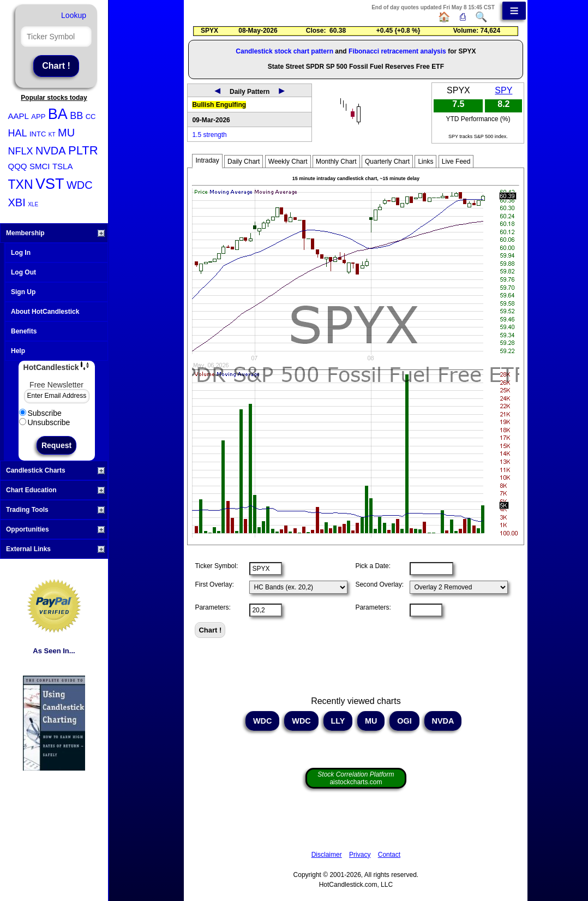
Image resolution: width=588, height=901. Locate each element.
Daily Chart (244, 162)
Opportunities (55, 529)
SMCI (40, 166)
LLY (338, 721)
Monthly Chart (336, 162)
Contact (389, 855)
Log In (21, 253)
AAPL (19, 116)
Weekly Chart (288, 162)
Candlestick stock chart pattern (284, 51)
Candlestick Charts (55, 470)
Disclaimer (327, 855)
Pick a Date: (373, 566)
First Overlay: (214, 584)
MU (66, 133)
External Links (55, 549)
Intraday (207, 160)
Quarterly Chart (387, 162)
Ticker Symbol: (216, 566)
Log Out (23, 272)
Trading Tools (55, 510)
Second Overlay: (379, 584)
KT (52, 135)
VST (50, 184)
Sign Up (23, 292)
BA (58, 114)
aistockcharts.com (356, 778)
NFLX (21, 151)
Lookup (74, 15)
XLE (33, 204)
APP (38, 117)
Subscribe (40, 413)
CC (91, 117)
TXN (21, 184)
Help (18, 351)
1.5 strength (209, 135)
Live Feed (456, 162)
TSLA (63, 166)
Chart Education (55, 490)
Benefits (24, 331)
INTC (38, 134)
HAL (18, 133)
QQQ (18, 166)
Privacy (360, 855)
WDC (80, 185)
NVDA (51, 151)
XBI (17, 202)
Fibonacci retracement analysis (397, 51)
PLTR (83, 150)
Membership (55, 233)
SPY (503, 90)
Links (425, 162)
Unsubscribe (45, 422)
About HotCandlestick (45, 312)
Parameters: (212, 607)
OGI (404, 721)
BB (76, 116)
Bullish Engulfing (219, 105)
